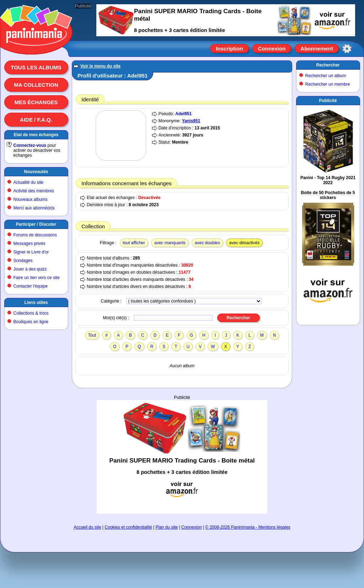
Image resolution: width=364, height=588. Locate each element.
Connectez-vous (30, 145)
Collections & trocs (31, 313)
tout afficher (134, 243)
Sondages (23, 261)
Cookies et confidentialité (128, 527)
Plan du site (167, 527)
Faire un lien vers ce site (37, 278)
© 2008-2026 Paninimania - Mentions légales (248, 527)
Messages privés (30, 244)
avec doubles (207, 243)
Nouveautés (36, 172)
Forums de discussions (35, 235)
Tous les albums (36, 67)
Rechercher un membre (328, 84)
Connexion (272, 49)
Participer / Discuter (36, 224)
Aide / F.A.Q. (36, 120)
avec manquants (170, 243)
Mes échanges (36, 102)
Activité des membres (34, 191)
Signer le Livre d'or (31, 252)
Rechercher (328, 65)
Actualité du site (29, 182)
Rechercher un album (326, 76)
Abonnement (317, 49)
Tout (92, 335)
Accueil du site (87, 527)
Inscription (229, 49)
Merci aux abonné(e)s (34, 208)
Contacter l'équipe (31, 286)
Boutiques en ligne (31, 322)
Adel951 (183, 114)
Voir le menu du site (100, 66)
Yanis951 (191, 121)
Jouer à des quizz (30, 269)
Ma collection (36, 85)
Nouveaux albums (31, 199)
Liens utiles (36, 303)
